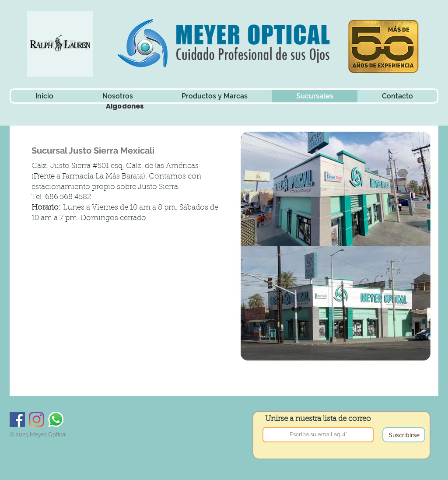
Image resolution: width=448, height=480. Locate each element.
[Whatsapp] (56, 419)
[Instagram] (37, 419)
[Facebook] (17, 419)
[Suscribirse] (404, 435)
